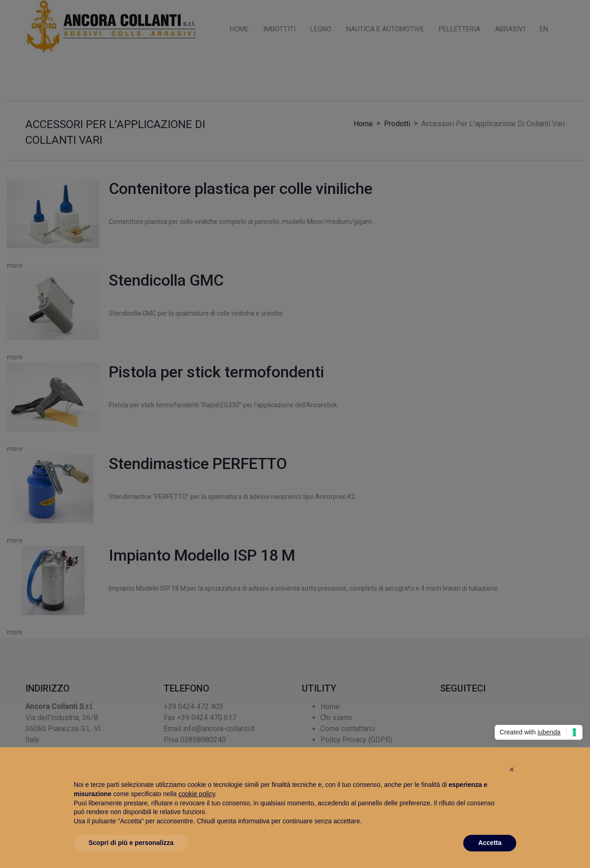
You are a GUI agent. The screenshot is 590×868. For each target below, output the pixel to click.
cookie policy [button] (197, 794)
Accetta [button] (490, 843)
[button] (512, 769)
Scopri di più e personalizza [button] (131, 843)
